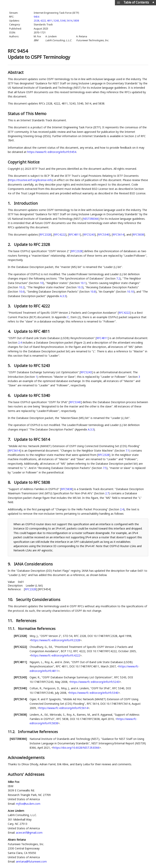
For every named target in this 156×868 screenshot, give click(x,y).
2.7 (107, 493)
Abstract (16, 72)
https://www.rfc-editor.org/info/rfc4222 (56, 655)
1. (10, 203)
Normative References (37, 629)
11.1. (12, 629)
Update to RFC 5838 (32, 482)
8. (10, 482)
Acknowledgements (26, 758)
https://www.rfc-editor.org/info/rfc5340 (94, 693)
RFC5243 (89, 234)
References (26, 621)
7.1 (127, 451)
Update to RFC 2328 (32, 244)
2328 (36, 21)
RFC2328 (45, 234)
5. (10, 366)
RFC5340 (104, 234)
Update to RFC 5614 (32, 439)
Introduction (26, 203)
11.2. (12, 732)
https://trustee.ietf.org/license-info (30, 180)
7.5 (105, 468)
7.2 (118, 278)
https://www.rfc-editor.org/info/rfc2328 (56, 640)
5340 (63, 21)
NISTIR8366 (91, 219)
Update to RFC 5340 (32, 395)
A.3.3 (63, 296)
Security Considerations (38, 600)
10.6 (22, 292)
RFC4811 (74, 234)
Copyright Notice (24, 162)
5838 (76, 21)
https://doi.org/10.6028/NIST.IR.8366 (76, 748)
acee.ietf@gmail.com (29, 833)
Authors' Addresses (26, 774)
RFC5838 (138, 234)
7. (10, 439)
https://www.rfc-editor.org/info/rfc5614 (63, 708)
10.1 (83, 283)
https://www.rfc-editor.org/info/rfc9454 (52, 152)
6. (10, 395)
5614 (70, 21)
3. (10, 306)
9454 (36, 17)
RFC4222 (60, 234)
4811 (50, 21)
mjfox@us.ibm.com (28, 804)
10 (41, 283)
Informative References (38, 732)
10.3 (80, 287)
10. (11, 600)
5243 (56, 21)
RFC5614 (118, 234)
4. (10, 331)
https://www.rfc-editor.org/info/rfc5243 (95, 682)
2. (10, 244)
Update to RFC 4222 (32, 306)
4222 (43, 21)
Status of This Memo (27, 114)
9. (10, 564)
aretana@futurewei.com (31, 861)
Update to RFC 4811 (32, 331)
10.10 (130, 292)
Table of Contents (136, 2)
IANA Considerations (33, 564)
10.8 (93, 292)
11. (11, 621)
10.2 (22, 287)
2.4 (20, 342)
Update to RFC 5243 (32, 366)
